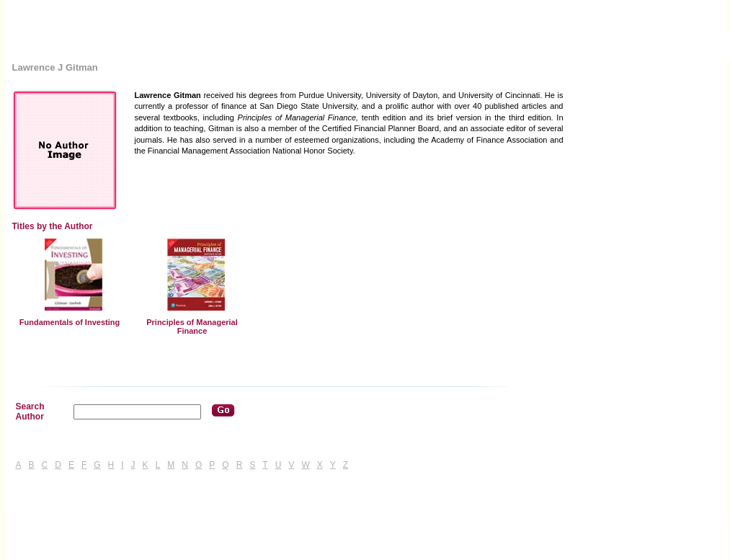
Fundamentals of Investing (70, 322)
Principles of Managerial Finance (192, 326)
